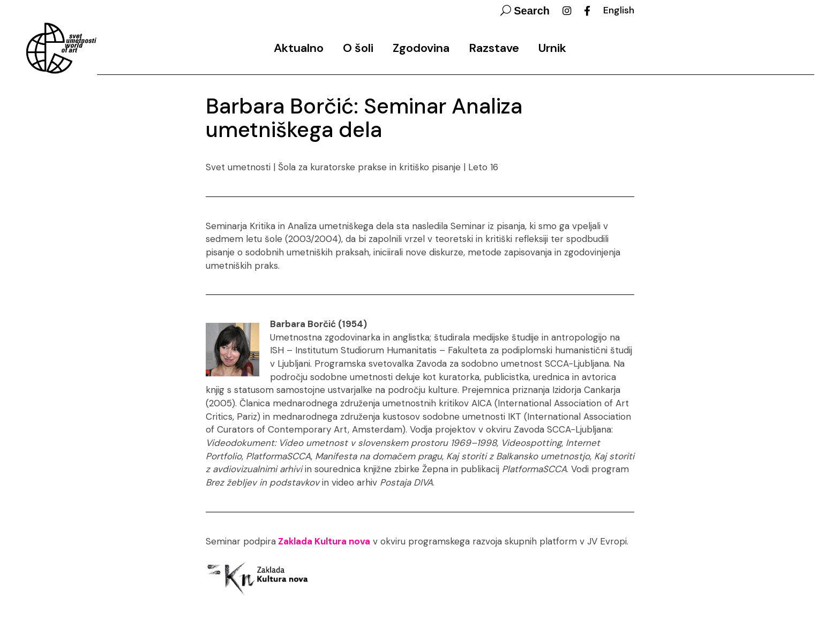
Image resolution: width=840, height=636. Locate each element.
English (619, 10)
